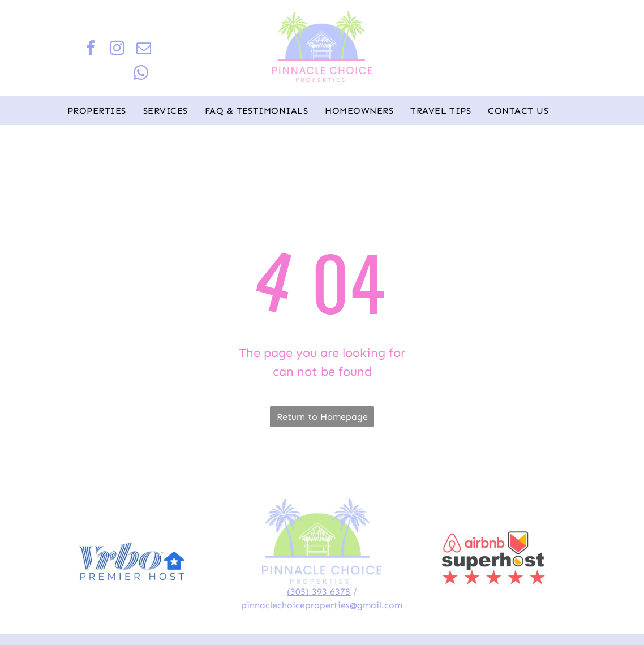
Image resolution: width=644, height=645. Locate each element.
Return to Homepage (322, 417)
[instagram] (117, 50)
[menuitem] (97, 111)
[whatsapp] (141, 75)
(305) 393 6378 (319, 592)
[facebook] (91, 50)
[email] (144, 50)
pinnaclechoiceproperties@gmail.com (322, 605)
